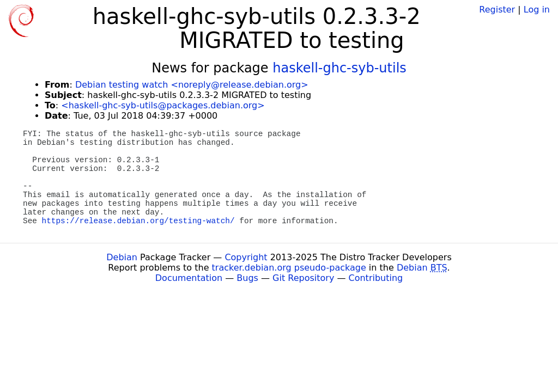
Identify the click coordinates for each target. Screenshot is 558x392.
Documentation (189, 278)
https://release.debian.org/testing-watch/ (138, 221)
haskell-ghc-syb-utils (339, 68)
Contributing (376, 278)
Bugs (247, 278)
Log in (537, 10)
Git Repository (303, 278)
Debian (122, 257)
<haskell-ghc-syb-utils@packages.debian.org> (163, 105)
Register (497, 10)
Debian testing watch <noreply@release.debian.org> (192, 85)
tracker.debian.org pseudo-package (289, 268)
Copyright (246, 257)
